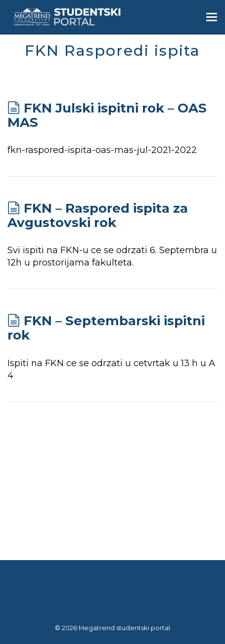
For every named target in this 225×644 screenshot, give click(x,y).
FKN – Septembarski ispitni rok (106, 328)
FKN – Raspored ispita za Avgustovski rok (98, 215)
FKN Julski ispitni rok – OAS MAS (107, 115)
